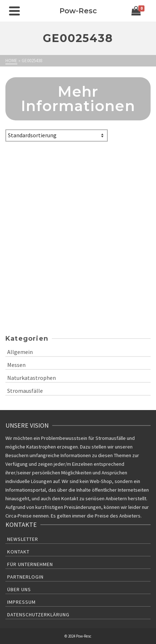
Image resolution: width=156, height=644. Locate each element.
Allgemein (20, 352)
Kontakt (18, 552)
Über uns (19, 589)
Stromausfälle (25, 391)
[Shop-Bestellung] (57, 135)
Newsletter (23, 539)
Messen (16, 365)
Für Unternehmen (30, 564)
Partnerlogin (25, 577)
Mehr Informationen (78, 99)
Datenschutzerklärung (38, 615)
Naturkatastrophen (32, 378)
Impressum (21, 602)
